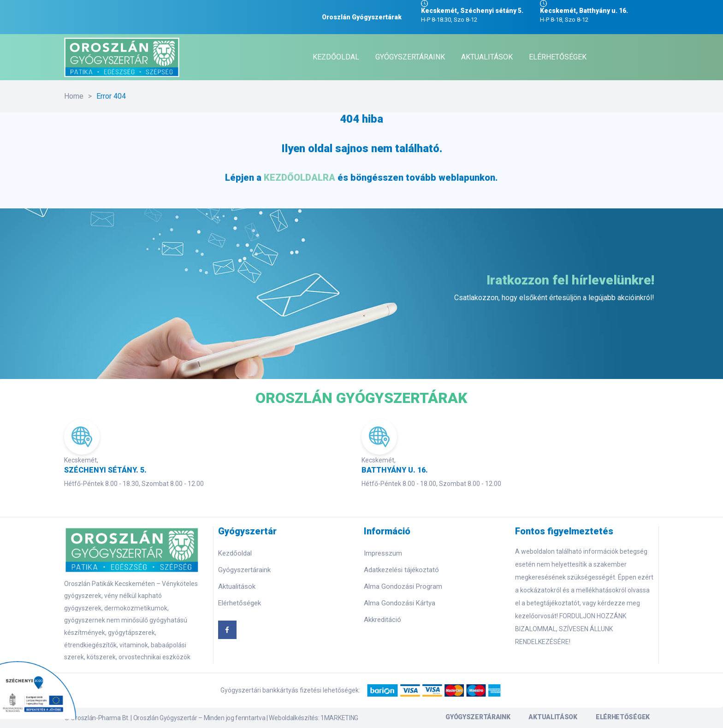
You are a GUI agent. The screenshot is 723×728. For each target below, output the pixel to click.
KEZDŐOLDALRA (299, 178)
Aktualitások (237, 586)
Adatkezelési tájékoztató (401, 570)
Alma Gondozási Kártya (400, 603)
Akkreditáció (382, 620)
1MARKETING (339, 718)
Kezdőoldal (235, 553)
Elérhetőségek (240, 603)
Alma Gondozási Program (403, 586)
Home (74, 96)
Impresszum (383, 553)
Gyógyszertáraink (244, 570)
